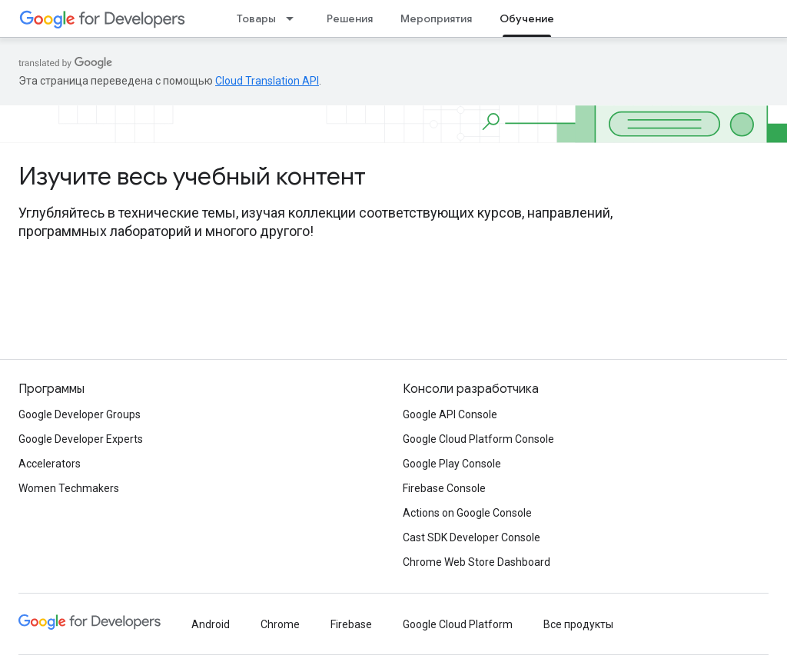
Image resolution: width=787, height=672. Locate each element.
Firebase (351, 624)
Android (211, 624)
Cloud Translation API (267, 81)
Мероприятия (436, 18)
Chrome (280, 624)
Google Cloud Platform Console (478, 439)
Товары (256, 18)
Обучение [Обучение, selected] (527, 18)
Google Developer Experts (81, 439)
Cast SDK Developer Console (472, 537)
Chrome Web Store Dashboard (477, 562)
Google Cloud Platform (458, 624)
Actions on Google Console (467, 513)
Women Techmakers (69, 488)
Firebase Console (444, 488)
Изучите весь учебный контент (192, 176)
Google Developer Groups (80, 414)
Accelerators (50, 464)
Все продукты (578, 624)
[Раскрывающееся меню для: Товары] (294, 18)
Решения (350, 18)
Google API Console (450, 414)
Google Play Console (452, 464)
